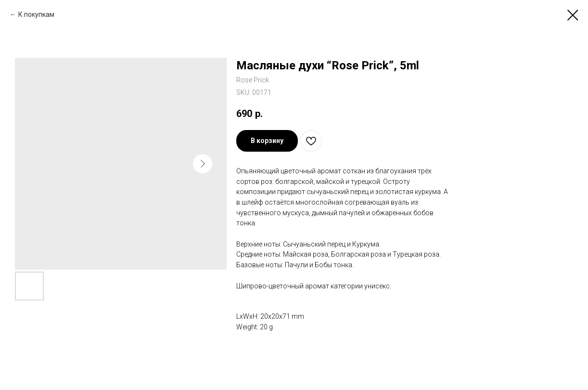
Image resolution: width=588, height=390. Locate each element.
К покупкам (36, 14)
